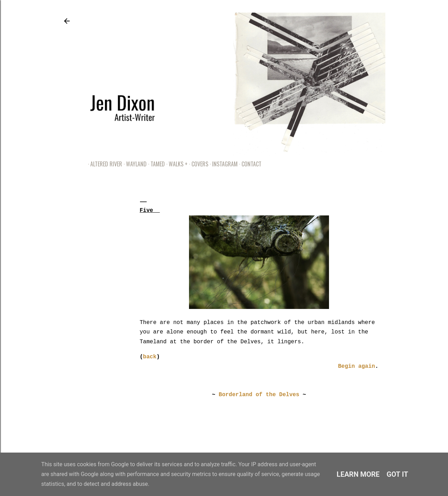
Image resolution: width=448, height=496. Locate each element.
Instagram (222, 164)
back (150, 357)
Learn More (358, 474)
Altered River (104, 164)
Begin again (357, 366)
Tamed (155, 164)
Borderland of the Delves (259, 395)
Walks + (176, 164)
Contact (249, 164)
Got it (398, 474)
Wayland (134, 164)
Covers (197, 164)
